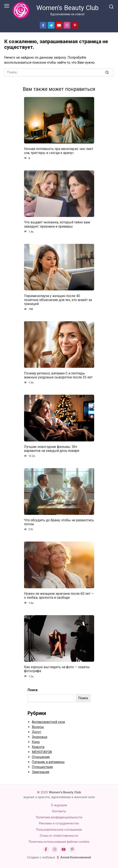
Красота (38, 747)
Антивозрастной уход (48, 722)
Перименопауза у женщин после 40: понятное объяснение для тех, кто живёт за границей (58, 300)
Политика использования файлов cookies (59, 842)
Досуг (37, 732)
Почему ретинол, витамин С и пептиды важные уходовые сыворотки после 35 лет (58, 375)
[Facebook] (46, 849)
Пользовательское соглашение (59, 830)
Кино (36, 742)
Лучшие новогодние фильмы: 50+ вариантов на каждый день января (52, 449)
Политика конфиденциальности (59, 817)
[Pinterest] (72, 849)
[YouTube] (63, 849)
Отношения (41, 757)
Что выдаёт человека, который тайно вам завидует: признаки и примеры (57, 224)
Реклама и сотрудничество (59, 823)
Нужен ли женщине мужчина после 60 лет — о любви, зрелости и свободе (59, 596)
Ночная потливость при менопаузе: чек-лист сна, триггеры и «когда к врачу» (59, 151)
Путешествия (42, 767)
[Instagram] (55, 849)
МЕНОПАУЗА (42, 752)
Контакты (59, 811)
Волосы (38, 727)
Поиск (33, 690)
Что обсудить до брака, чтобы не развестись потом (59, 522)
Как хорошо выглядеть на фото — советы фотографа (57, 669)
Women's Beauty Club (67, 8)
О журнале (59, 805)
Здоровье (40, 737)
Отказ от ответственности (59, 836)
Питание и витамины (48, 762)
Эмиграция (40, 772)
